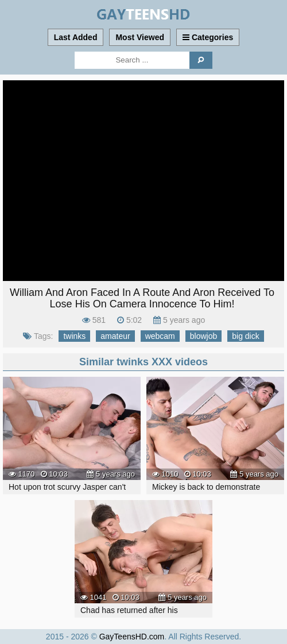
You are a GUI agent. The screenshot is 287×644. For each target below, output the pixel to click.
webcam (160, 336)
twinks (74, 336)
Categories (208, 37)
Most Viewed (140, 37)
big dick (245, 336)
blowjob (203, 336)
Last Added (76, 37)
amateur (115, 336)
